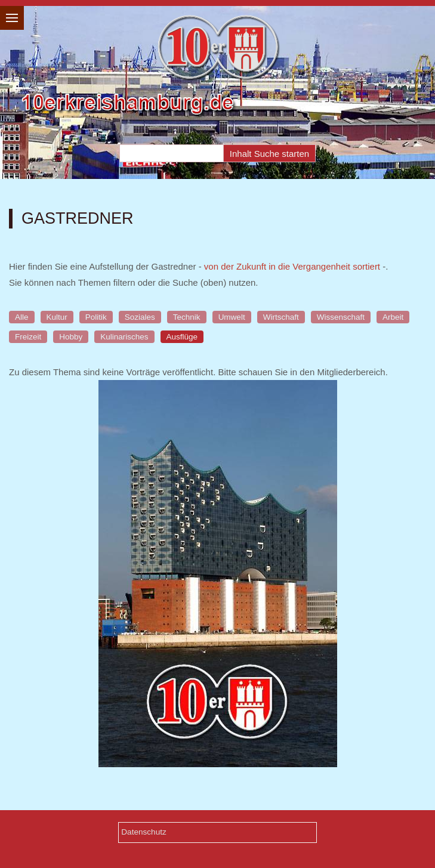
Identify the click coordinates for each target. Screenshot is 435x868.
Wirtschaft (281, 317)
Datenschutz (144, 832)
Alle (22, 317)
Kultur (57, 317)
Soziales (140, 317)
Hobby (71, 337)
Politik (96, 317)
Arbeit (393, 317)
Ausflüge (182, 337)
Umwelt (232, 317)
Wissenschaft (341, 317)
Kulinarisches (124, 337)
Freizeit (28, 337)
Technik (187, 317)
